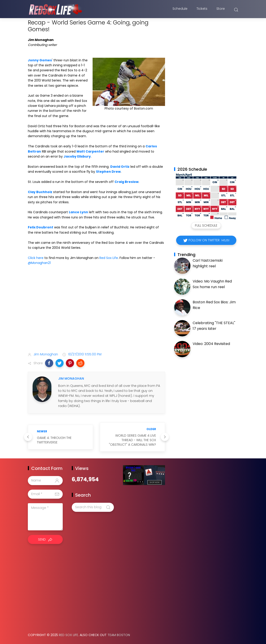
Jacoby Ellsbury (77, 156)
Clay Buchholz (40, 192)
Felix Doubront (41, 227)
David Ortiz (120, 167)
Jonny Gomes (40, 60)
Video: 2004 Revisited (211, 344)
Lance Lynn (78, 212)
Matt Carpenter (90, 151)
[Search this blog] (93, 507)
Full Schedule (206, 225)
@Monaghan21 (39, 263)
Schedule (180, 10)
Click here (36, 258)
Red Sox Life (109, 258)
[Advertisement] (96, 313)
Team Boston (119, 635)
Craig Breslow (127, 182)
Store (221, 10)
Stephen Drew (108, 172)
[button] (49, 363)
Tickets (202, 10)
